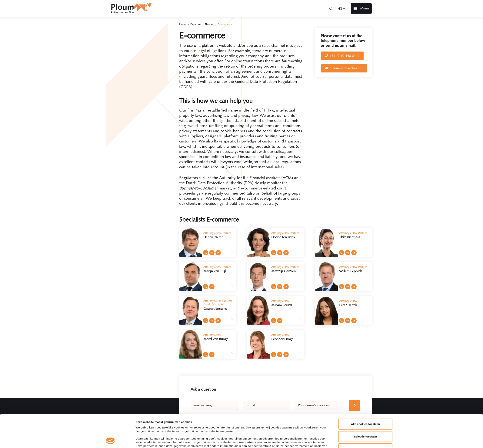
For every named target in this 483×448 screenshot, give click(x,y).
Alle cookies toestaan (365, 393)
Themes (209, 24)
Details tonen (290, 441)
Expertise (195, 24)
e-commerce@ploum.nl (346, 68)
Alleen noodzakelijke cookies (365, 418)
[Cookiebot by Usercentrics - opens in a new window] (110, 441)
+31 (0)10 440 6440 (345, 56)
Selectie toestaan (366, 406)
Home (183, 24)
